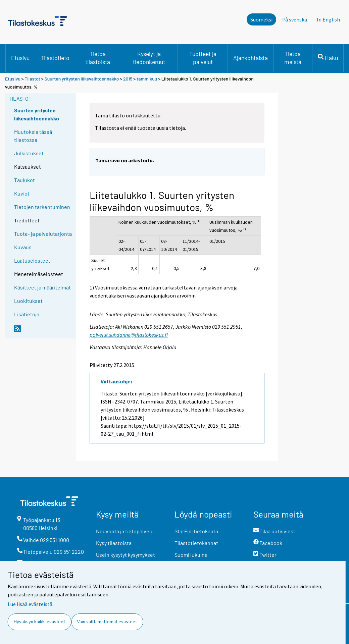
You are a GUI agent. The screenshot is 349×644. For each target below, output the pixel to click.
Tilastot (32, 79)
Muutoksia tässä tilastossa (33, 136)
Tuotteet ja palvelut (203, 58)
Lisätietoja (27, 314)
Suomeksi (261, 19)
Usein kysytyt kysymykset (126, 555)
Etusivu (20, 58)
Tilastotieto (55, 58)
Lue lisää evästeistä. (31, 604)
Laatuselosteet (32, 260)
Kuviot (22, 193)
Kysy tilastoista (114, 543)
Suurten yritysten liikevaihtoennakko (82, 79)
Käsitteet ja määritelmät (42, 287)
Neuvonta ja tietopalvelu (125, 531)
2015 (128, 79)
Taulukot (24, 180)
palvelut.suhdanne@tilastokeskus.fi (129, 335)
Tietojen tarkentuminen (42, 207)
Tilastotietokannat (196, 543)
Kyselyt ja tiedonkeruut (149, 58)
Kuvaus (23, 247)
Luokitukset (28, 301)
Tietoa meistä (293, 58)
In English (328, 19)
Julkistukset (29, 153)
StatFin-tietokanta (196, 531)
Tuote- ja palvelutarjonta (43, 234)
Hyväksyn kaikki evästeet (39, 622)
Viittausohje (116, 381)
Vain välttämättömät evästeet (107, 622)
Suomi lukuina (191, 555)
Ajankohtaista (251, 58)
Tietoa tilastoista (98, 58)
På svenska (295, 19)
